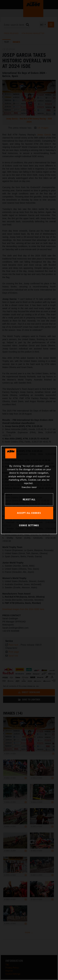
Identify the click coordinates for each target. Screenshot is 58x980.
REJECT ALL (29, 499)
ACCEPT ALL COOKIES (29, 513)
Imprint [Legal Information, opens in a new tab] (34, 487)
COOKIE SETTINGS (29, 525)
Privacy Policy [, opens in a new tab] (26, 487)
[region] (29, 490)
